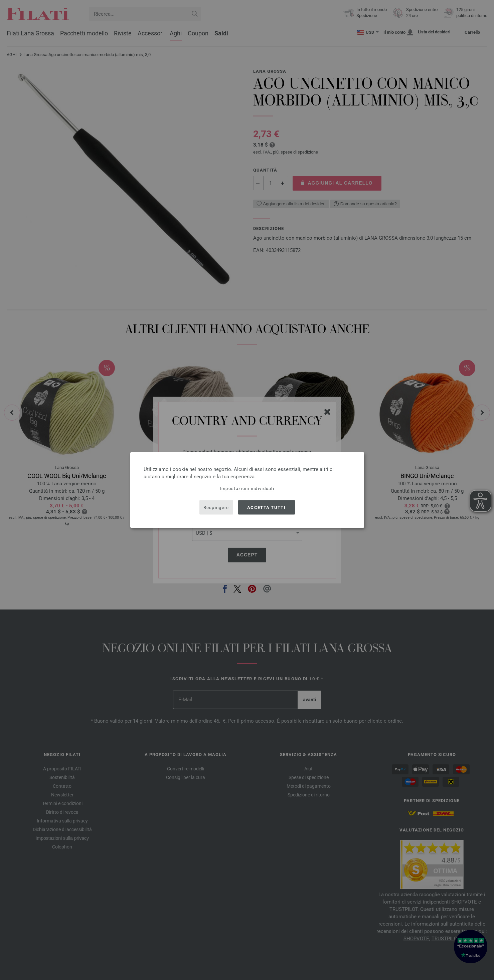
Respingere (216, 507)
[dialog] (247, 490)
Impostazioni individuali (247, 488)
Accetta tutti (266, 507)
